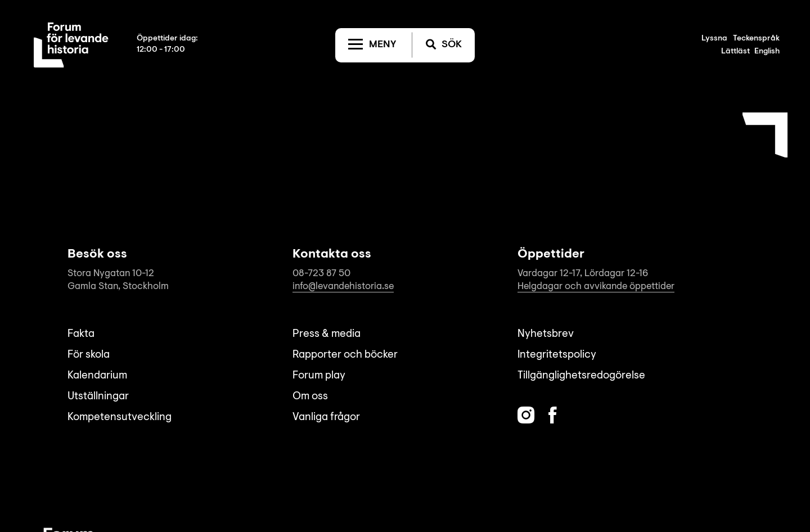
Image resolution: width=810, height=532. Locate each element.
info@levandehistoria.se (343, 287)
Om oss (310, 397)
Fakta (81, 334)
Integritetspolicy (557, 355)
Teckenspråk (756, 39)
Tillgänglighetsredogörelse (581, 376)
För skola (89, 355)
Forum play (319, 376)
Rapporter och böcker (345, 355)
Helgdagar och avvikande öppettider (596, 287)
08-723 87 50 (321, 274)
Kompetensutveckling (120, 418)
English (767, 52)
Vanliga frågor (326, 418)
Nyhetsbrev (546, 334)
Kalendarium (97, 376)
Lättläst (735, 52)
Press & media (327, 334)
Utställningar (98, 397)
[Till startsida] (71, 45)
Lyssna (714, 39)
